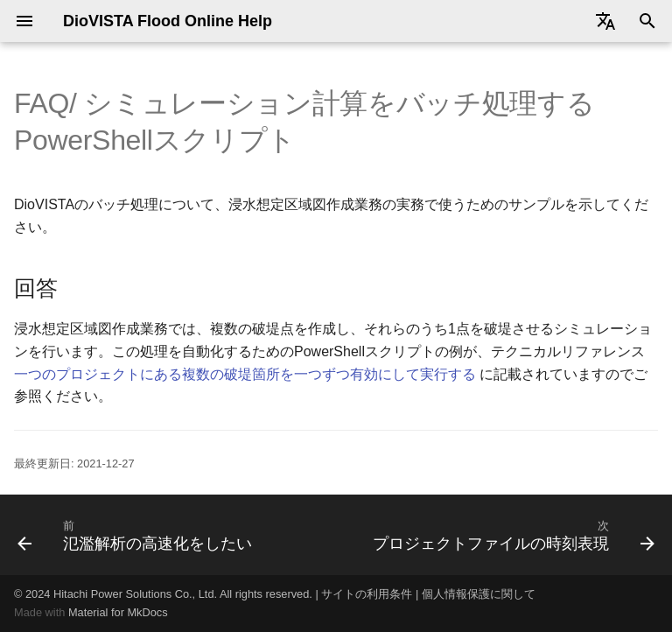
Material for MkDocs (118, 612)
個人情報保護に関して (479, 594)
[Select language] (605, 21)
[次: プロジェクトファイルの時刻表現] (511, 535)
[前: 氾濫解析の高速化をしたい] (137, 535)
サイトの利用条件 (367, 594)
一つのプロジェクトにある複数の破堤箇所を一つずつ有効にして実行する (245, 374)
